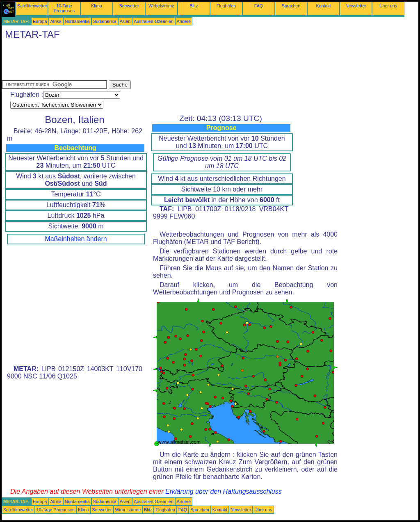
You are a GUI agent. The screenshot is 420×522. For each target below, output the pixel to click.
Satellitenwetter (32, 6)
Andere (184, 21)
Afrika (56, 21)
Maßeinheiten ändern (76, 239)
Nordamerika (77, 21)
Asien (125, 21)
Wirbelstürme (161, 6)
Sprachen (291, 6)
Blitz (194, 6)
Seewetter (129, 6)
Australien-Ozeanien (154, 21)
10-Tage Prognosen (64, 8)
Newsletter (356, 6)
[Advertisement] (151, 62)
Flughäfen (226, 6)
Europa (40, 21)
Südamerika (105, 21)
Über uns (388, 6)
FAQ (259, 6)
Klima (97, 6)
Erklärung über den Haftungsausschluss (224, 491)
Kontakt (323, 6)
